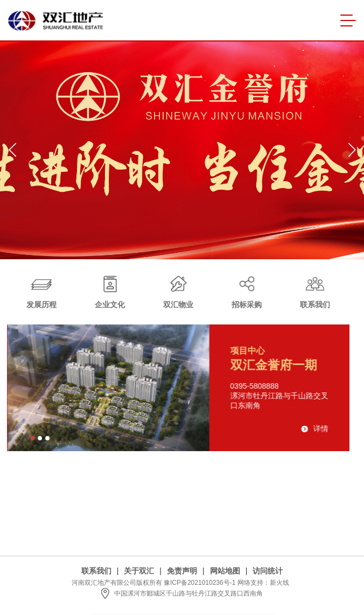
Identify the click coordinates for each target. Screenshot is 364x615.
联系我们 (96, 571)
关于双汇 (139, 571)
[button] (13, 150)
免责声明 (182, 571)
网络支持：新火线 (263, 583)
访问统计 (268, 571)
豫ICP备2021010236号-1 (199, 583)
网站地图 (225, 571)
